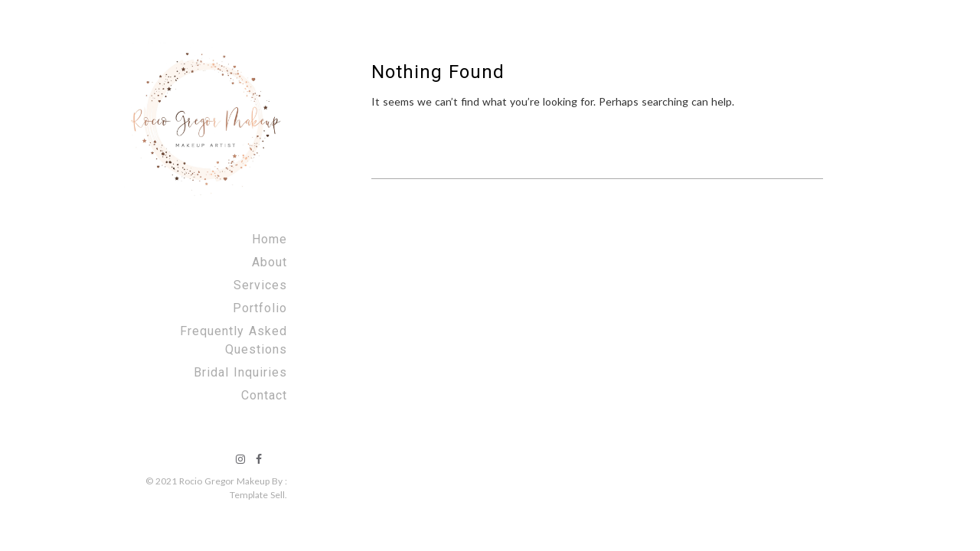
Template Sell (257, 495)
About (269, 262)
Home (269, 239)
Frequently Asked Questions (234, 340)
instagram (240, 459)
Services (260, 285)
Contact (264, 395)
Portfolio (260, 308)
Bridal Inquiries (240, 372)
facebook (259, 459)
